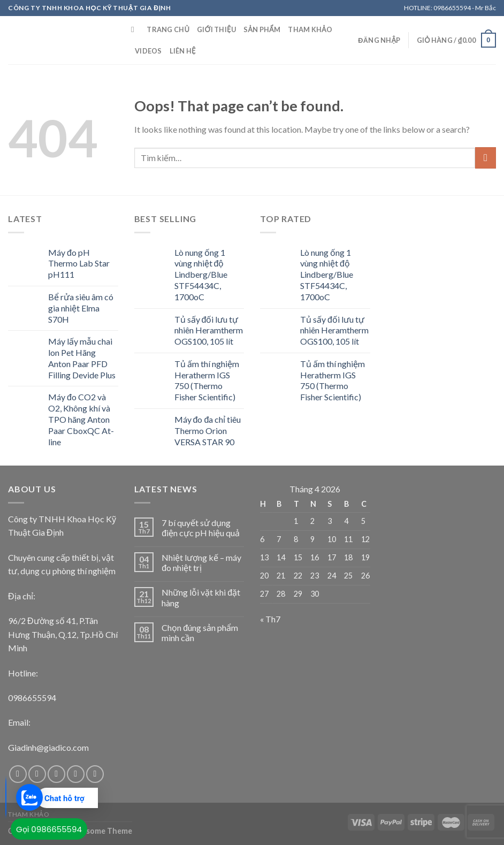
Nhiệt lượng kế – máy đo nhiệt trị (201, 562)
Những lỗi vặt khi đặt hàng (201, 597)
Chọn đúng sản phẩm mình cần (200, 633)
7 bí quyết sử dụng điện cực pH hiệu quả (201, 528)
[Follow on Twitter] (56, 774)
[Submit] (486, 158)
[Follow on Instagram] (37, 774)
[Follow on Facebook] (18, 774)
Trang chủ (168, 29)
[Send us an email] (76, 774)
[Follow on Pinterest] (95, 774)
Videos (148, 51)
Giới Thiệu (216, 29)
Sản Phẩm (262, 29)
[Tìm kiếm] (135, 29)
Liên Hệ (183, 51)
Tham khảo (310, 29)
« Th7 (270, 619)
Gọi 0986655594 (49, 829)
